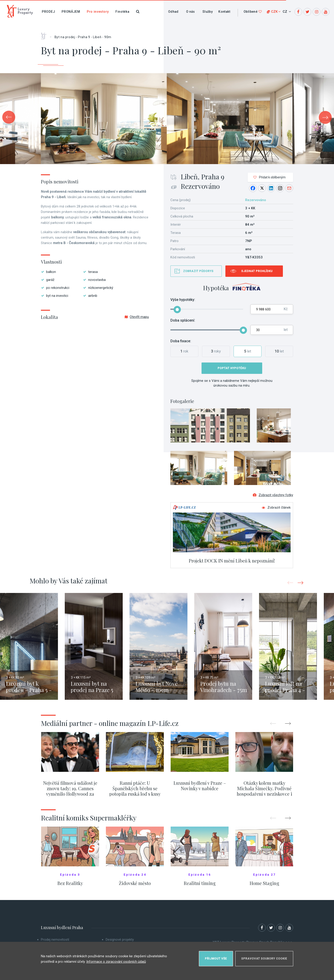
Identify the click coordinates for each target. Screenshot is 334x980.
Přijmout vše (216, 959)
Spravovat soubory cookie (264, 959)
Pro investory (98, 12)
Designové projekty (120, 940)
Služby (208, 12)
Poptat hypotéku (232, 368)
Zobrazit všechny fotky (273, 495)
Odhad (173, 12)
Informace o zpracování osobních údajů (116, 962)
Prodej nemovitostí (55, 940)
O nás (191, 12)
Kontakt (224, 12)
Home (45, 35)
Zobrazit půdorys (198, 271)
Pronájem (71, 12)
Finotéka (122, 12)
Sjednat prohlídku (257, 271)
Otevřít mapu (137, 317)
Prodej (48, 12)
